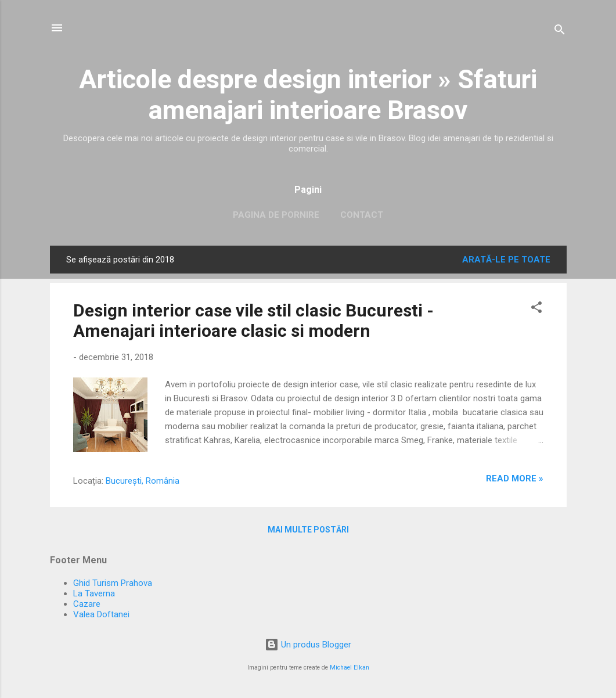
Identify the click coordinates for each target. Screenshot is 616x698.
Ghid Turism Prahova (113, 583)
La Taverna (94, 593)
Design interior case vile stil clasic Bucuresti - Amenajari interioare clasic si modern (253, 321)
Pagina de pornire (276, 215)
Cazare (87, 604)
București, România (143, 481)
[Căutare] (560, 32)
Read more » (515, 478)
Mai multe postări (308, 530)
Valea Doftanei (101, 614)
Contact (362, 215)
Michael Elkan (350, 668)
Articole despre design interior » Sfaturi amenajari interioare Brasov (308, 95)
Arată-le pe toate (506, 260)
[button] (536, 309)
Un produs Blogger (308, 645)
